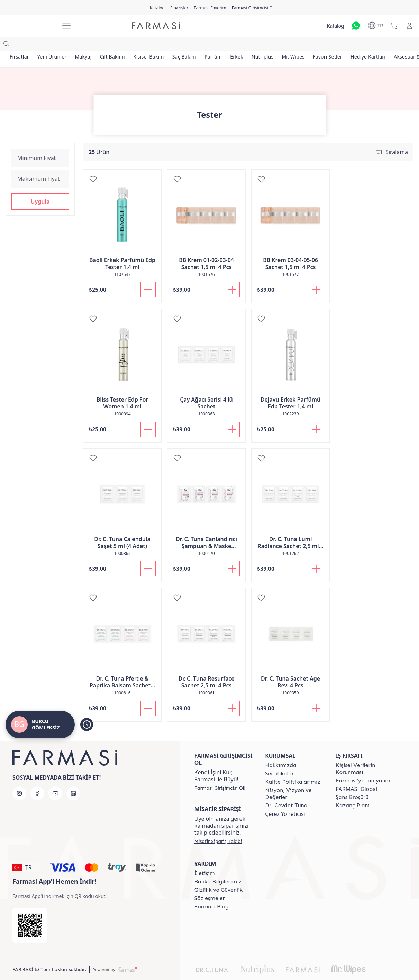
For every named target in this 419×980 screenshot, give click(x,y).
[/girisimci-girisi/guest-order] (218, 827)
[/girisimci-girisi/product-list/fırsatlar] (21, 45)
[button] (40, 188)
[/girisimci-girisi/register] (179, 7)
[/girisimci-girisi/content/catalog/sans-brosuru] (352, 783)
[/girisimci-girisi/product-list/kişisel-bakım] (161, 45)
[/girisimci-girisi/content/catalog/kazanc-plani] (353, 792)
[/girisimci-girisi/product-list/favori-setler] (357, 45)
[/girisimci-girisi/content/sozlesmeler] (210, 884)
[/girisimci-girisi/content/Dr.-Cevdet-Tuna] (286, 792)
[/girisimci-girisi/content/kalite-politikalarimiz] (293, 768)
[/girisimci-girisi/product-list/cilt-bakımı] (122, 45)
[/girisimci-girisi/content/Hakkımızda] (281, 752)
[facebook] (37, 780)
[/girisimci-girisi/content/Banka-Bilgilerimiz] (218, 868)
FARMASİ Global (357, 775)
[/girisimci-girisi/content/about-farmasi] (363, 767)
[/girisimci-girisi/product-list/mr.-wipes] (319, 45)
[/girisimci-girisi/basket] (394, 26)
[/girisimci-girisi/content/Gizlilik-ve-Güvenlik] (218, 876)
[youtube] (55, 780)
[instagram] (19, 780)
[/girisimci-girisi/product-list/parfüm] (231, 45)
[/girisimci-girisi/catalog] (157, 7)
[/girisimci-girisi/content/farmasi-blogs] (212, 893)
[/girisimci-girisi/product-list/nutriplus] (286, 45)
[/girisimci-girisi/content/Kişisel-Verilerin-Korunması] (365, 755)
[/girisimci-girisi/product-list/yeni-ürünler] (56, 45)
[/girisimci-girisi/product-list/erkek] (257, 45)
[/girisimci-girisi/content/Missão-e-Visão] (294, 780)
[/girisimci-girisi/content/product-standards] (279, 760)
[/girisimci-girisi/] (30, 26)
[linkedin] (73, 780)
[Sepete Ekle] (148, 276)
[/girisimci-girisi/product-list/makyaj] (90, 45)
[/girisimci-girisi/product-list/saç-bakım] (199, 45)
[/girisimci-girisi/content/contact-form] (205, 860)
